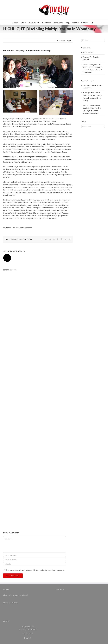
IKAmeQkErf (87, 93)
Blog (21, 228)
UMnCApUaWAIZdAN (90, 105)
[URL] (35, 564)
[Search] (92, 22)
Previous (62, 41)
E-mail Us (28, 633)
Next (69, 41)
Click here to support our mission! (16, 595)
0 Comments (28, 228)
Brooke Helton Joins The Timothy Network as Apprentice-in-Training (92, 111)
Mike (6, 228)
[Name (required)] (35, 555)
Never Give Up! (88, 52)
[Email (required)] (35, 560)
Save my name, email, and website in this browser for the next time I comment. (35, 570)
